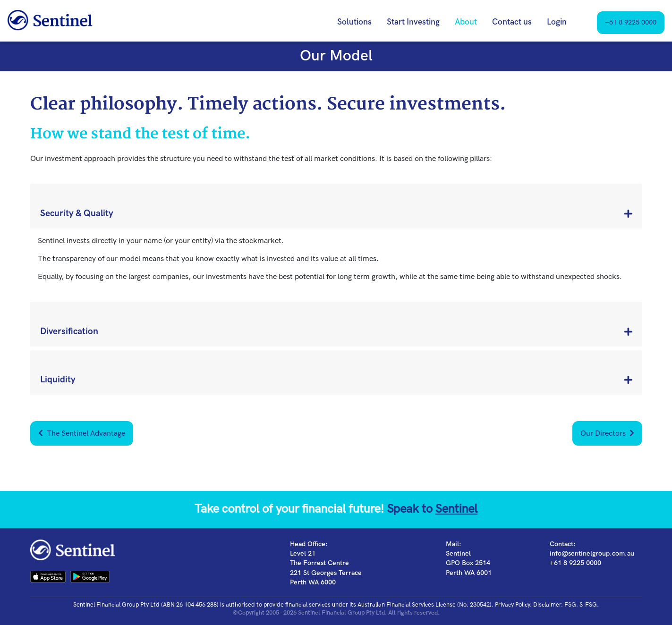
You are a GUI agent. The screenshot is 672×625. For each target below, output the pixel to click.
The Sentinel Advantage (82, 434)
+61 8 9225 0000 (631, 22)
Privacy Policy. (513, 605)
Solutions (354, 22)
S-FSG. (589, 605)
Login (557, 22)
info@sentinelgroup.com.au (592, 553)
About (466, 22)
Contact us (512, 22)
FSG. (571, 605)
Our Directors (607, 434)
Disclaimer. (548, 605)
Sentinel (439, 509)
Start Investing (413, 22)
